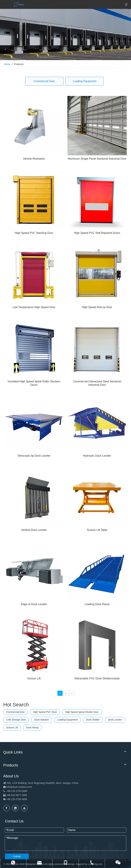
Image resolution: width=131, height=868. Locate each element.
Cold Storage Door (16, 720)
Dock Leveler (115, 720)
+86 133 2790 (14, 799)
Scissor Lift (34, 678)
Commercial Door (44, 81)
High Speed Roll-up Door (97, 307)
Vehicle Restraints (34, 159)
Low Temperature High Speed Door (34, 307)
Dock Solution (41, 720)
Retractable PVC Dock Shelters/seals (97, 678)
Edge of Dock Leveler (34, 604)
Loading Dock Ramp (97, 604)
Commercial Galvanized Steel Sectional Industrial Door (97, 383)
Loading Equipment (85, 81)
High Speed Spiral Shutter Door (82, 712)
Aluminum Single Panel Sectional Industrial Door (97, 159)
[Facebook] (6, 808)
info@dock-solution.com (19, 787)
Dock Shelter (93, 720)
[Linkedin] (15, 808)
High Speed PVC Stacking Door (34, 233)
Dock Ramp (32, 728)
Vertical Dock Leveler (34, 530)
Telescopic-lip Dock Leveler (34, 456)
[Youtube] (24, 808)
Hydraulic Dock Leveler (97, 456)
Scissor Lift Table (97, 530)
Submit (17, 856)
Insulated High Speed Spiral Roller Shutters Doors (34, 383)
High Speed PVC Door (45, 712)
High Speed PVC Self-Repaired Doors (97, 233)
